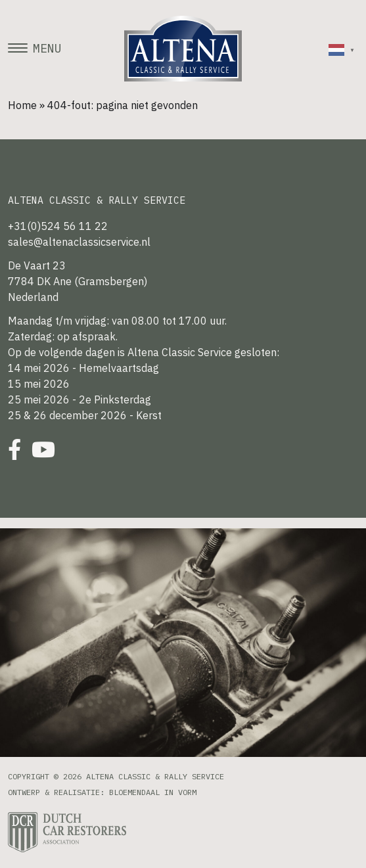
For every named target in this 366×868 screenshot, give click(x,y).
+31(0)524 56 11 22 (58, 226)
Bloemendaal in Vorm (153, 792)
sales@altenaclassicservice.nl (79, 242)
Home (22, 105)
